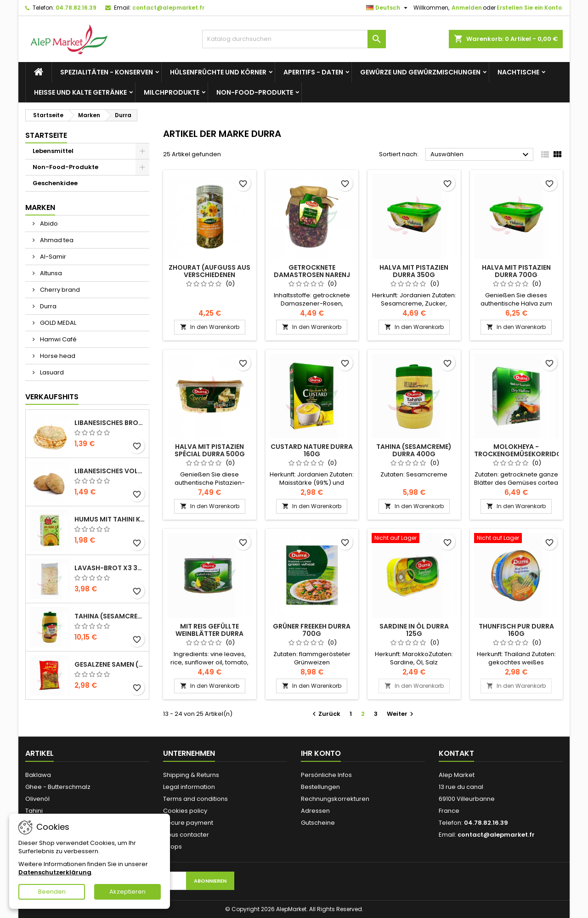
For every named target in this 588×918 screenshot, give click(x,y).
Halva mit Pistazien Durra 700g (516, 271)
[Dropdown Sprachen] (388, 8)
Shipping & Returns (191, 775)
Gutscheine (318, 823)
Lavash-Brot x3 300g (110, 568)
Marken (40, 207)
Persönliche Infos (326, 775)
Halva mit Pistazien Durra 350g (414, 271)
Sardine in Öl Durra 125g (414, 630)
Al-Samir (52, 257)
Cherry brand (59, 290)
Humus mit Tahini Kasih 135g (110, 519)
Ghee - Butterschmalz (58, 787)
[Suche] (294, 39)
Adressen (315, 811)
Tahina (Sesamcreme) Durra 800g (110, 616)
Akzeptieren (127, 892)
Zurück (325, 714)
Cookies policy (185, 811)
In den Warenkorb (210, 327)
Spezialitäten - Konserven (107, 72)
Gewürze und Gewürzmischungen (420, 72)
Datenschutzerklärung (55, 872)
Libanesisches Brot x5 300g (110, 423)
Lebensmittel (53, 151)
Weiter (401, 714)
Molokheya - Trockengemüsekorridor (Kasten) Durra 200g (520, 454)
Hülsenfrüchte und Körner (218, 72)
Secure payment (188, 823)
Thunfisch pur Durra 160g (516, 630)
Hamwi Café (58, 339)
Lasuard (51, 372)
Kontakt (456, 753)
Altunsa (50, 273)
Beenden (52, 892)
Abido (48, 224)
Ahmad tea (56, 240)
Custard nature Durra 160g (312, 450)
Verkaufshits (52, 397)
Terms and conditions (195, 799)
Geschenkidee (55, 183)
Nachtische (518, 72)
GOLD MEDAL (57, 323)
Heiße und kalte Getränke (80, 92)
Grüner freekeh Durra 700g (312, 630)
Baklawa (38, 775)
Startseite (46, 135)
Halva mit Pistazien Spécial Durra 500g (210, 450)
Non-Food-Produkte (255, 92)
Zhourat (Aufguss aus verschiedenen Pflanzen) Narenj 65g (209, 275)
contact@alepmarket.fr (168, 8)
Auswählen (481, 155)
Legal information (189, 787)
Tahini (34, 811)
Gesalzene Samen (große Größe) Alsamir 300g (110, 664)
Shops (172, 847)
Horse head (57, 356)
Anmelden (467, 8)
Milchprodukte (172, 92)
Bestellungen (320, 787)
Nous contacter (186, 835)
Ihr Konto (321, 753)
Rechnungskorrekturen (335, 799)
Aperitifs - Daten (313, 72)
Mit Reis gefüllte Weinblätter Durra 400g (209, 634)
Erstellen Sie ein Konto (529, 8)
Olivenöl (37, 799)
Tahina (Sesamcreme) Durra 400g (414, 450)
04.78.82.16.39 (76, 8)
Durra (48, 306)
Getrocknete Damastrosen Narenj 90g (312, 275)
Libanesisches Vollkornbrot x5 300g (110, 471)
